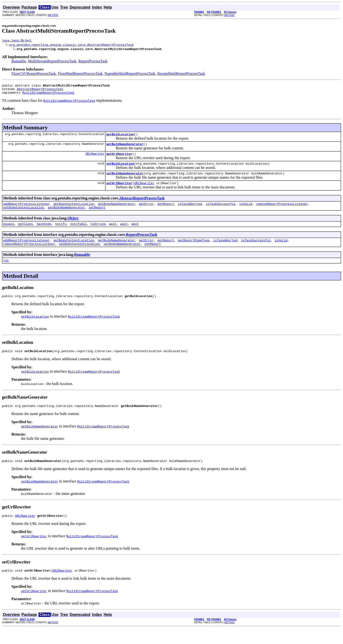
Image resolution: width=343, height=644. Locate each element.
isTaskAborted (190, 212)
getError (146, 212)
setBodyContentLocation (24, 216)
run (6, 272)
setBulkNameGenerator (125, 180)
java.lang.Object (17, 41)
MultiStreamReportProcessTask (52, 62)
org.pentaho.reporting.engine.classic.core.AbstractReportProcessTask (72, 45)
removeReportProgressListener (282, 212)
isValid (246, 212)
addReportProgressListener (26, 212)
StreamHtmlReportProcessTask (181, 74)
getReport (166, 212)
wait (113, 233)
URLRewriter (95, 159)
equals (9, 233)
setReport (97, 216)
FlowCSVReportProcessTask (34, 74)
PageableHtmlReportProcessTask (130, 74)
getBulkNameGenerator (125, 148)
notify (61, 233)
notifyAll (78, 233)
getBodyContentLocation (74, 212)
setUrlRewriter (119, 190)
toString (98, 233)
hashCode (44, 233)
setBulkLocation (120, 169)
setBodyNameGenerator (66, 216)
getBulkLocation (120, 138)
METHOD (53, 15)
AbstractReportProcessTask (40, 91)
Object (73, 227)
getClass (25, 233)
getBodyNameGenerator (116, 212)
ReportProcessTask (93, 62)
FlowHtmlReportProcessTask (80, 74)
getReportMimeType (194, 250)
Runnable (19, 62)
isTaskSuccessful (220, 212)
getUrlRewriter (119, 159)
